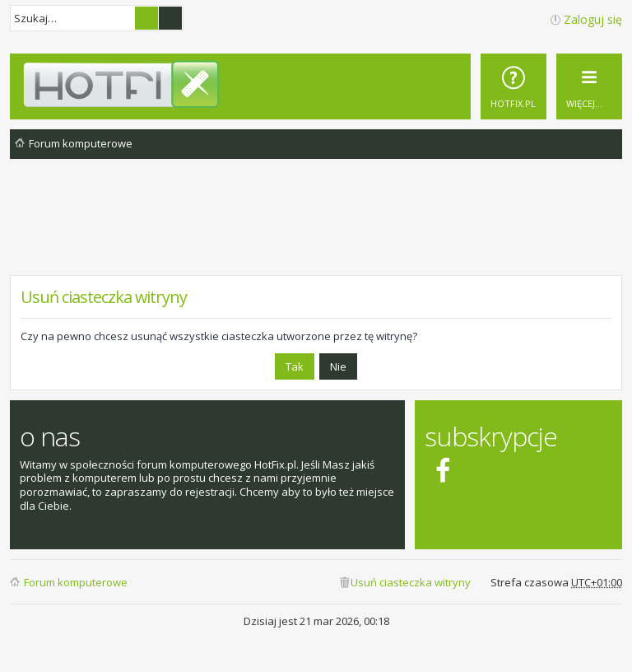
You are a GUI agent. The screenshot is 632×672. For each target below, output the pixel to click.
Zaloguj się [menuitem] (593, 19)
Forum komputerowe (76, 582)
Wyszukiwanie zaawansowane (170, 18)
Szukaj (146, 18)
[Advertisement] (316, 230)
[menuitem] (513, 86)
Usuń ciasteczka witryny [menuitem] (411, 582)
